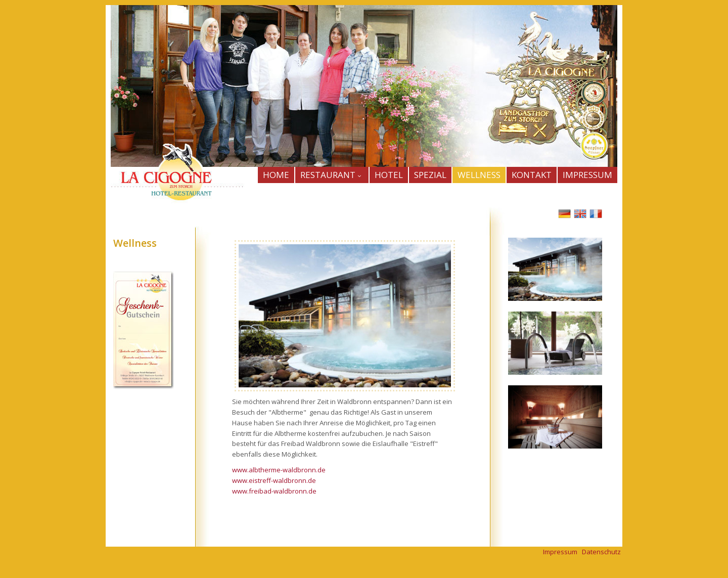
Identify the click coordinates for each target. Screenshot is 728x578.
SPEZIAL (430, 175)
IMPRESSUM (587, 175)
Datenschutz (601, 552)
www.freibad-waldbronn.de (274, 491)
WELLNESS (479, 175)
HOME (276, 175)
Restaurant (332, 175)
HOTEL (389, 175)
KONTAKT (532, 175)
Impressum (560, 552)
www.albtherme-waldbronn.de (279, 470)
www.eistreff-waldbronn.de (274, 480)
